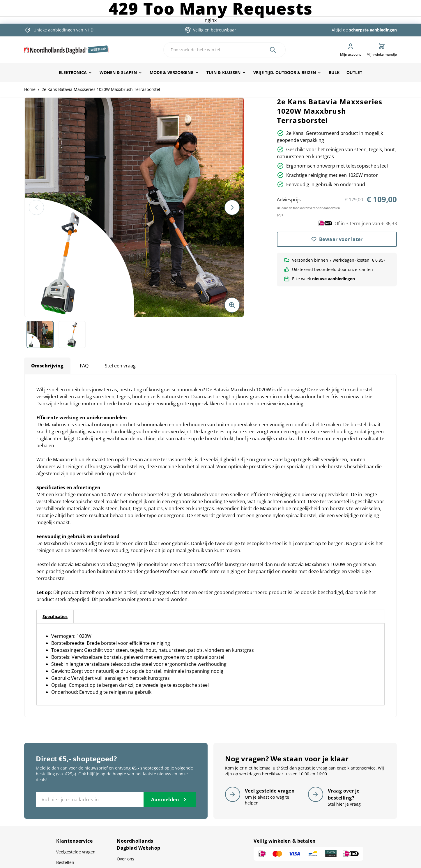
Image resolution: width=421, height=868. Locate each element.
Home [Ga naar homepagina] (30, 89)
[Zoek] (273, 50)
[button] (134, 207)
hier (340, 804)
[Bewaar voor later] (337, 239)
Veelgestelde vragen (76, 852)
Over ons (125, 859)
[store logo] (66, 50)
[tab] (55, 617)
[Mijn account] (350, 50)
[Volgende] (232, 207)
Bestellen (65, 862)
